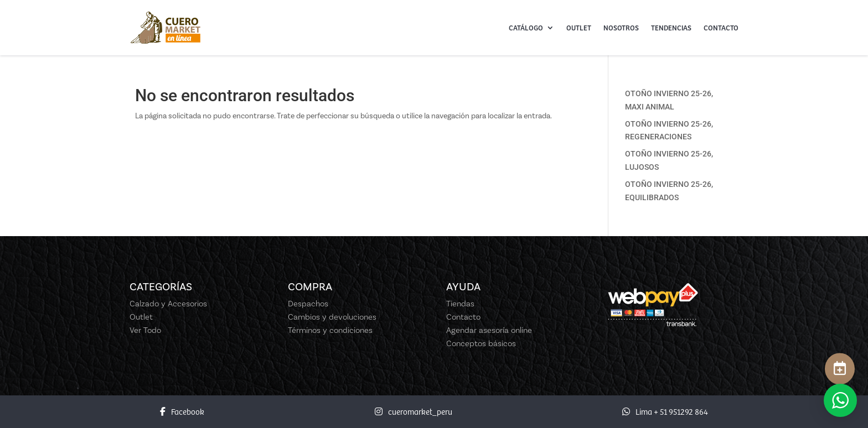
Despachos (308, 304)
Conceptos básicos (481, 343)
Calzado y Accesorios (168, 304)
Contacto (721, 28)
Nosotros (621, 28)
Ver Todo (145, 330)
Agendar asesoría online (489, 330)
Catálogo (526, 28)
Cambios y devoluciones (332, 317)
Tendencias (671, 28)
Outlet (579, 28)
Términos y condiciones (330, 330)
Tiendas (460, 304)
